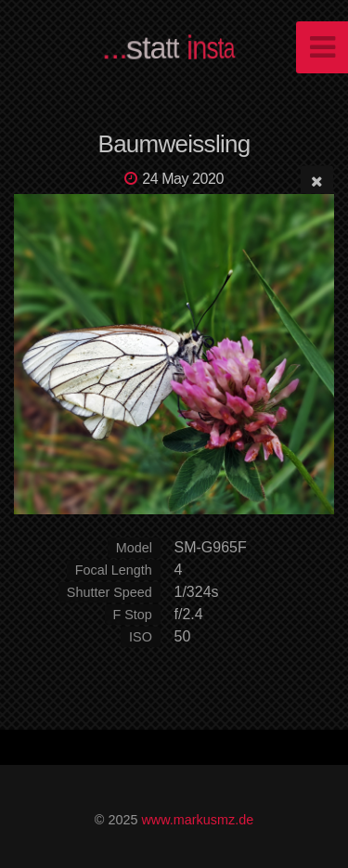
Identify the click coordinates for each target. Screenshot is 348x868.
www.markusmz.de (197, 820)
